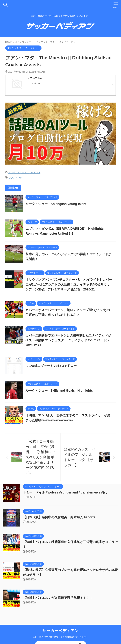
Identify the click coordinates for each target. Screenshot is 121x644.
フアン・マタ (15, 178)
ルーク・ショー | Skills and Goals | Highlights (59, 391)
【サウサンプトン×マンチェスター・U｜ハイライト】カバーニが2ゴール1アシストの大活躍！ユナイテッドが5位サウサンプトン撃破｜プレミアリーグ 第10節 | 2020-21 (69, 285)
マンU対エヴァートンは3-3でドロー (51, 366)
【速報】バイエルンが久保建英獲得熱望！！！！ (58, 598)
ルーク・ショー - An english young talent (56, 204)
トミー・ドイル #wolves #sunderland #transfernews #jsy (65, 492)
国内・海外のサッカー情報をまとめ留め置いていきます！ (60, 637)
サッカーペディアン (60, 631)
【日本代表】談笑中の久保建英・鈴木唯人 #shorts (59, 517)
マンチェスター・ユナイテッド (24, 172)
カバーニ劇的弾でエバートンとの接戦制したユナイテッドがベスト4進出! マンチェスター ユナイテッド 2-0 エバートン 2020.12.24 (68, 340)
